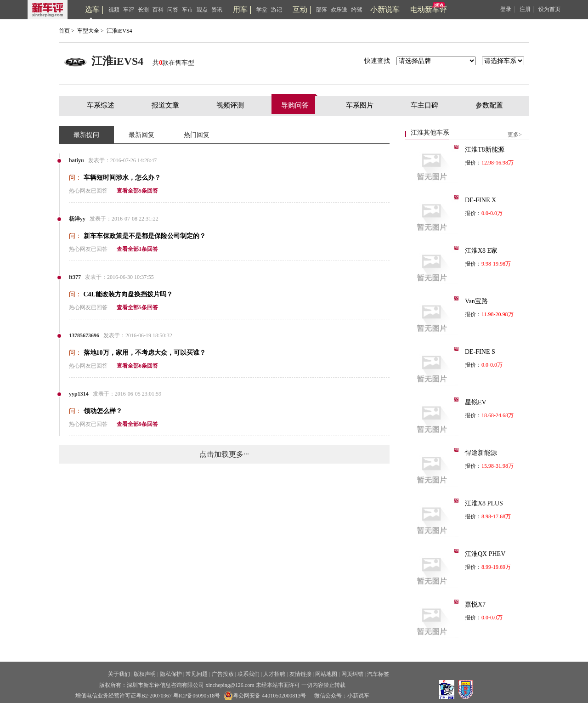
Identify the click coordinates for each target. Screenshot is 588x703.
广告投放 (223, 674)
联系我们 (249, 674)
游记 (277, 10)
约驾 (356, 10)
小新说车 (385, 9)
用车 (240, 9)
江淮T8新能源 (485, 150)
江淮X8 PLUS (484, 503)
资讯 (217, 10)
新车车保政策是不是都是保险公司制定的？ (145, 236)
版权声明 (145, 674)
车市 (187, 10)
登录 (506, 9)
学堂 (262, 10)
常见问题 (197, 674)
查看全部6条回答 (137, 366)
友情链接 (300, 674)
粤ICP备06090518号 (197, 696)
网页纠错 (352, 674)
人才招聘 (274, 674)
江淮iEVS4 (119, 31)
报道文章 (165, 105)
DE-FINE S (480, 352)
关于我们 (119, 674)
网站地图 (326, 674)
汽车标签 (378, 674)
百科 (158, 10)
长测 (143, 10)
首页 (64, 31)
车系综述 (101, 105)
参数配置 (489, 105)
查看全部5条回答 (137, 191)
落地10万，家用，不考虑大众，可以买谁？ (145, 353)
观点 (202, 10)
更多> (515, 135)
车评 (129, 10)
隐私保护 (171, 674)
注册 (525, 9)
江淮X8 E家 (481, 251)
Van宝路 (476, 301)
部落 (322, 10)
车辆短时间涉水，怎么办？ (122, 178)
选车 (92, 9)
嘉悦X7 (475, 604)
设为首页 (549, 9)
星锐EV (476, 402)
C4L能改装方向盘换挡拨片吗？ (128, 294)
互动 (300, 9)
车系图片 (360, 105)
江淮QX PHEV (485, 554)
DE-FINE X (481, 200)
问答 (173, 10)
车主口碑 (424, 105)
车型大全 (88, 31)
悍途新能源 (481, 453)
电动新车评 (429, 9)
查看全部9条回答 (137, 424)
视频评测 (230, 105)
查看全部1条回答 (137, 249)
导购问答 (295, 105)
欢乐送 (339, 10)
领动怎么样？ (103, 411)
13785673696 (84, 335)
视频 (114, 10)
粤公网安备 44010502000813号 (265, 696)
